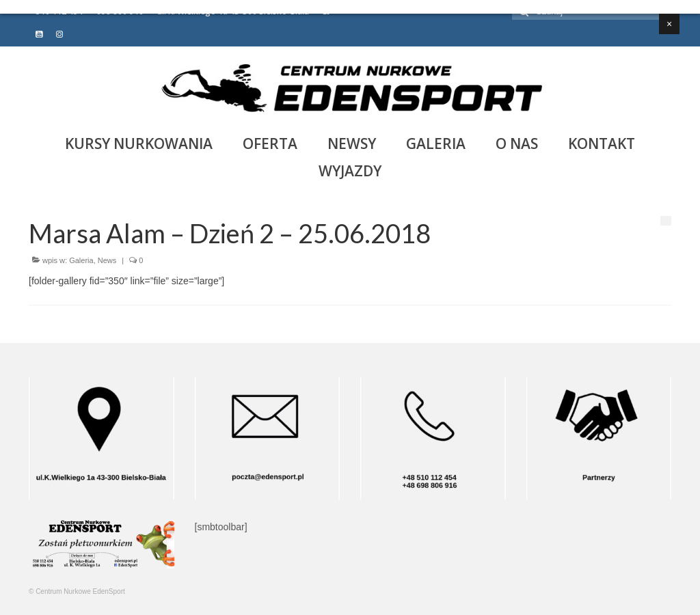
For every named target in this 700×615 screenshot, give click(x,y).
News (107, 260)
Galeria (81, 260)
